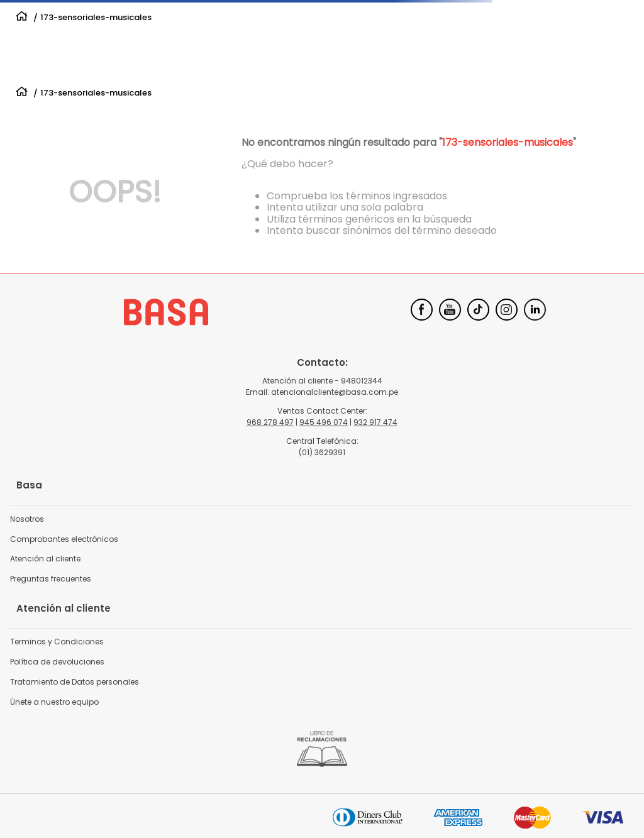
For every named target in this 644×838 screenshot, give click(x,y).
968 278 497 (270, 422)
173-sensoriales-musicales (96, 18)
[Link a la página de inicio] (22, 18)
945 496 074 (324, 422)
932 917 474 (375, 422)
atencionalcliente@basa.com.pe (335, 392)
